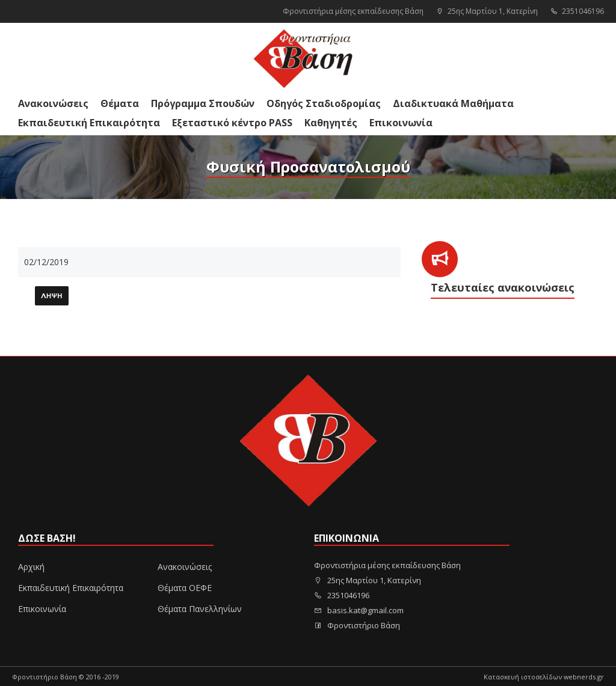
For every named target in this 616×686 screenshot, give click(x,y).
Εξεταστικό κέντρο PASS (232, 123)
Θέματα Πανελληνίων (200, 609)
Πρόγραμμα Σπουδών (203, 103)
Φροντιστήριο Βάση (357, 625)
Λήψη (52, 296)
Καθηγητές (331, 123)
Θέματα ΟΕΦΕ (185, 588)
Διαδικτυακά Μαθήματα (453, 103)
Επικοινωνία (401, 123)
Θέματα (120, 103)
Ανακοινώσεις (53, 103)
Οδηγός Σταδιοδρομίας (324, 103)
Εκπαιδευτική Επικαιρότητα (89, 123)
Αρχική (31, 567)
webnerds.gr (584, 677)
